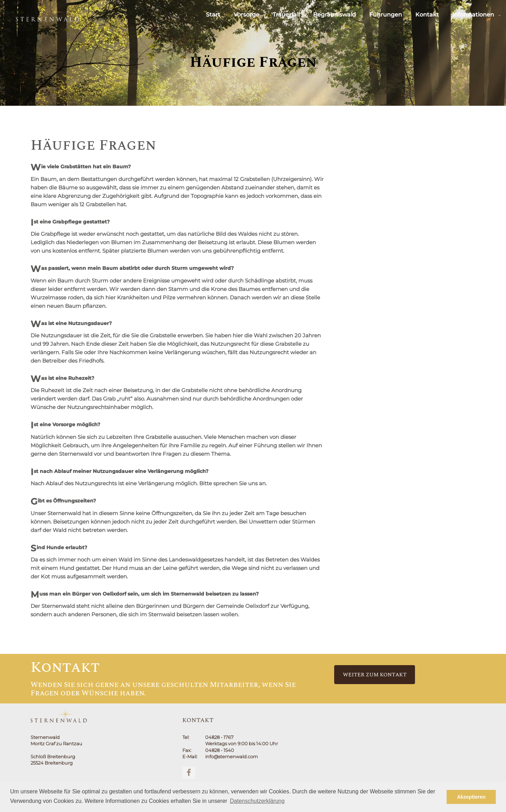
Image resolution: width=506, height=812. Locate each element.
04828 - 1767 (219, 737)
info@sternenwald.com (232, 756)
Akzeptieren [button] (471, 797)
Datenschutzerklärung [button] (257, 801)
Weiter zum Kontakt (375, 675)
